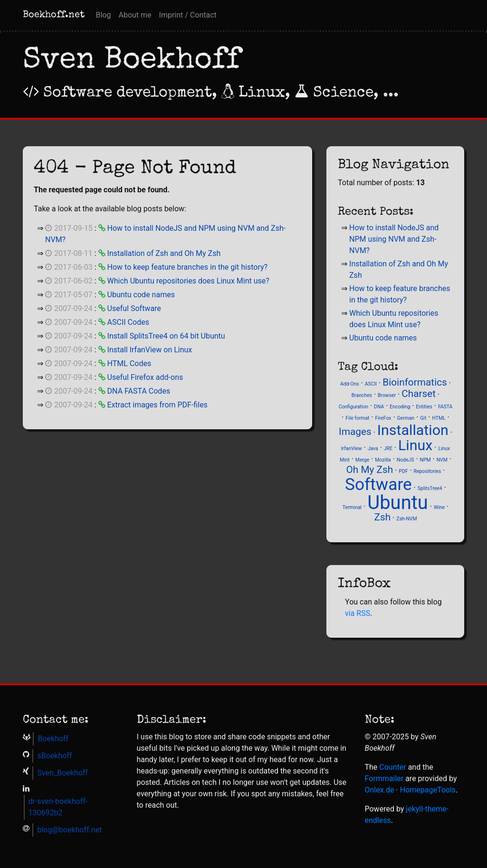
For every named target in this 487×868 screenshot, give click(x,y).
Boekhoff (53, 739)
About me (135, 15)
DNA (379, 407)
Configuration (353, 407)
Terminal (352, 507)
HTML (439, 418)
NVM (442, 460)
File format (357, 418)
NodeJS (406, 460)
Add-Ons (350, 384)
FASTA (445, 407)
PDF (403, 471)
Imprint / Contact (188, 15)
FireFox (383, 418)
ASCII (371, 384)
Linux (415, 445)
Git (423, 418)
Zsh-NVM (406, 519)
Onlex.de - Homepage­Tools (411, 790)
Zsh (382, 517)
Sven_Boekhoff (62, 773)
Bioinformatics (415, 382)
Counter (392, 767)
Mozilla (383, 460)
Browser (387, 395)
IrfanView (352, 448)
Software (378, 484)
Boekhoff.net (54, 15)
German (406, 418)
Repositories (428, 471)
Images (355, 432)
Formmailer (384, 778)
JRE (388, 448)
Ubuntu (398, 503)
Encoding (400, 407)
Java (373, 448)
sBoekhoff (54, 756)
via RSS (358, 613)
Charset (419, 394)
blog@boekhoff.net (69, 830)
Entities (424, 407)
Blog (104, 15)
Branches (362, 395)
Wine (439, 507)
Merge (362, 460)
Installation (413, 430)
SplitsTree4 (430, 488)
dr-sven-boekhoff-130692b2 (58, 807)
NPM (425, 460)
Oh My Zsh (369, 470)
